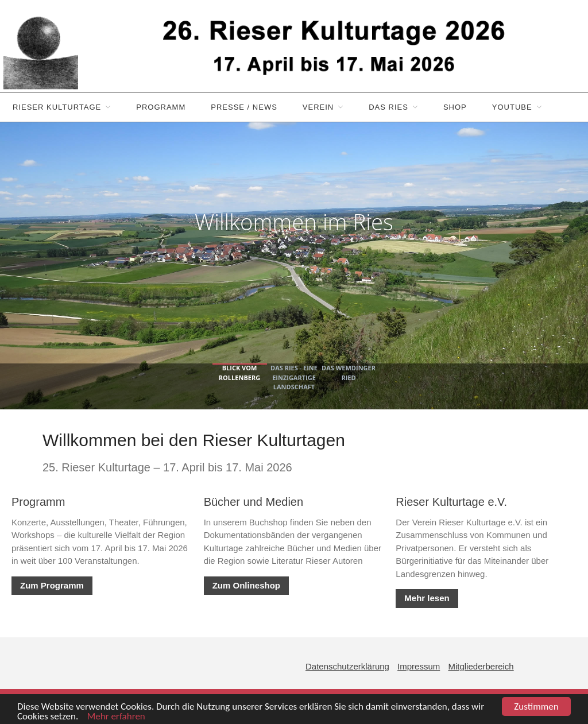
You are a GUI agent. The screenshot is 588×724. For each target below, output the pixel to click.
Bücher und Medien (254, 502)
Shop (455, 107)
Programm (161, 107)
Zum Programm (52, 585)
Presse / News (244, 107)
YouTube (512, 107)
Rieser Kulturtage (57, 107)
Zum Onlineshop (246, 585)
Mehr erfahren (113, 717)
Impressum (419, 666)
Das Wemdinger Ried (349, 373)
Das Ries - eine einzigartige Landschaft (294, 377)
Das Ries (388, 107)
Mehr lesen (427, 598)
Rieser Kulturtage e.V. (451, 502)
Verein (318, 107)
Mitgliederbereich (481, 666)
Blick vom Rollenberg (239, 373)
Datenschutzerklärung (347, 666)
